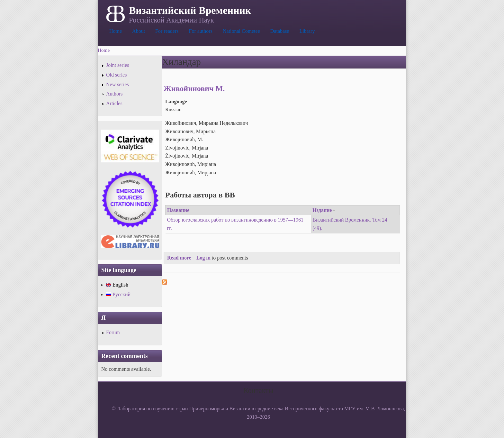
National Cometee (241, 31)
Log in (203, 258)
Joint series (118, 65)
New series (117, 84)
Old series (116, 75)
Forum (113, 332)
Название (178, 210)
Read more (179, 258)
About (139, 31)
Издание (324, 210)
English (117, 285)
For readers (167, 31)
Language (176, 101)
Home (116, 31)
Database (280, 31)
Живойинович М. (194, 88)
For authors (201, 31)
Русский (118, 294)
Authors (114, 94)
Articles (114, 103)
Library (307, 31)
